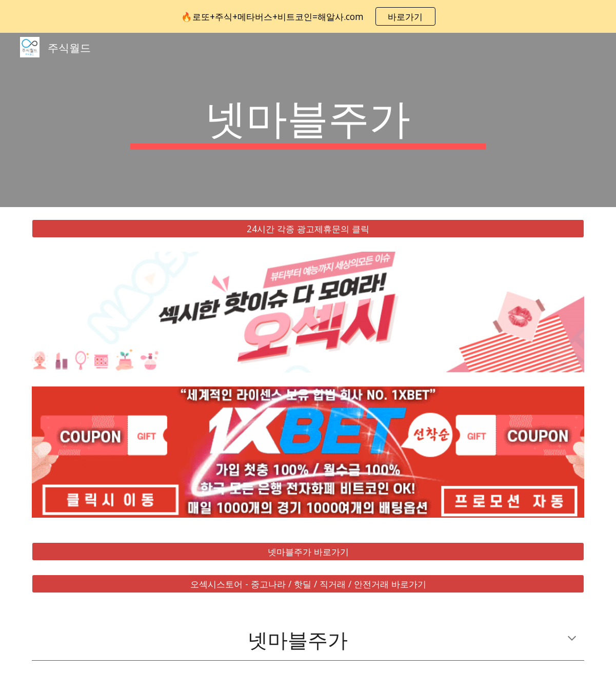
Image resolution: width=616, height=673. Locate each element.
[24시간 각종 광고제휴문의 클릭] (308, 229)
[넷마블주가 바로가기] (308, 552)
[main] (308, 120)
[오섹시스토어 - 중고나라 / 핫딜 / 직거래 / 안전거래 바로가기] (308, 584)
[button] (572, 639)
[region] (308, 16)
